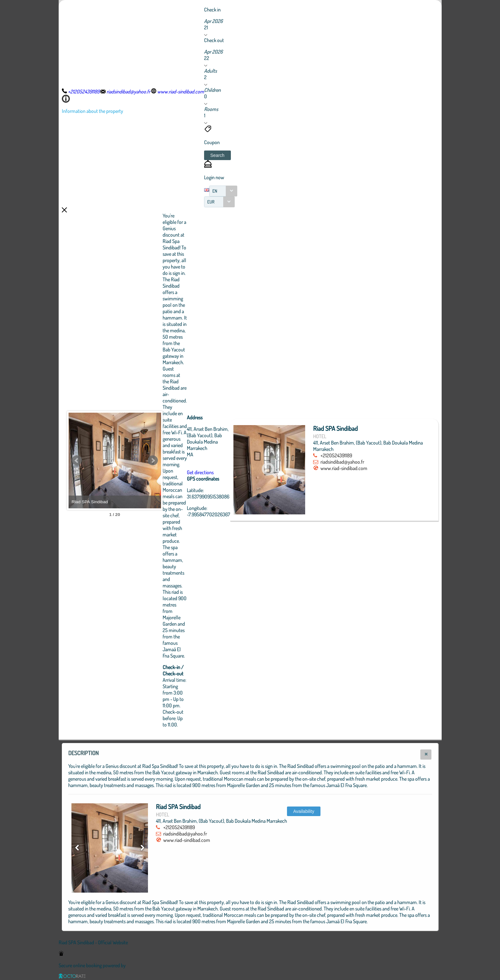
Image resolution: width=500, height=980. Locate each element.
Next (188, 461)
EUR (211, 202)
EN (215, 191)
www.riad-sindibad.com (367, 468)
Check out (214, 40)
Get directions (235, 472)
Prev (77, 461)
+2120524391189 (359, 455)
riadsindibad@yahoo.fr (365, 462)
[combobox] (223, 191)
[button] (217, 155)
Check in (212, 10)
